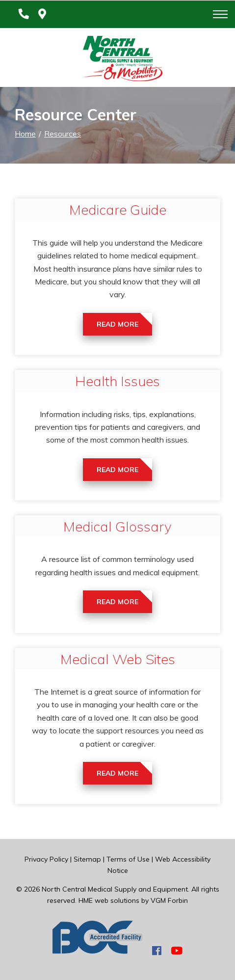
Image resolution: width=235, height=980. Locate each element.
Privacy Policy (46, 859)
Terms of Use (128, 859)
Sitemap (87, 859)
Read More (117, 324)
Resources (63, 134)
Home (25, 134)
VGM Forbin (169, 900)
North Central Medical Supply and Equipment (115, 889)
